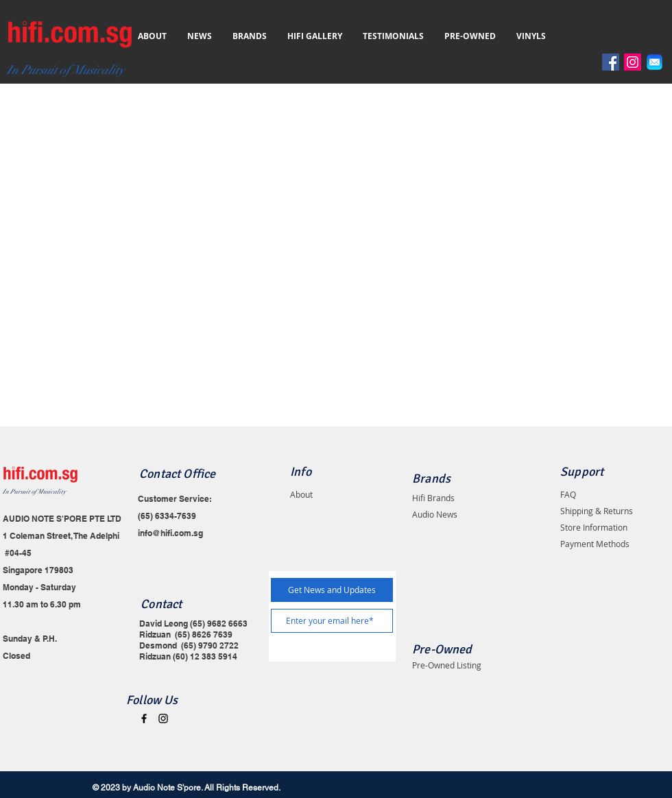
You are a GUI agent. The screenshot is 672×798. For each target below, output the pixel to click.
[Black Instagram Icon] (163, 718)
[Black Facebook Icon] (144, 718)
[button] (667, 24)
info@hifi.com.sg (170, 533)
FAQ (568, 494)
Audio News (435, 514)
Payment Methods (595, 544)
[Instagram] (633, 62)
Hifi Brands (433, 498)
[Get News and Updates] (332, 590)
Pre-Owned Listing (447, 665)
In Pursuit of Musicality (34, 492)
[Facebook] (611, 62)
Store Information (594, 527)
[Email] (655, 62)
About (301, 494)
